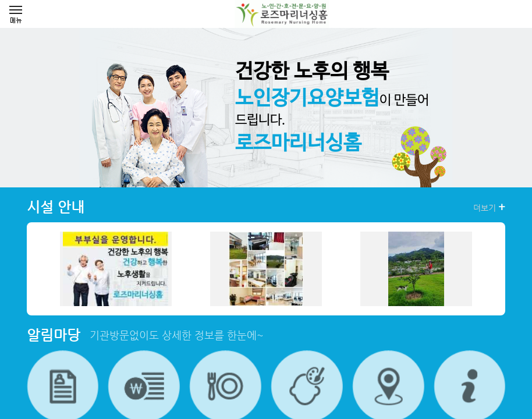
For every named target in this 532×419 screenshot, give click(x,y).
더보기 (489, 207)
